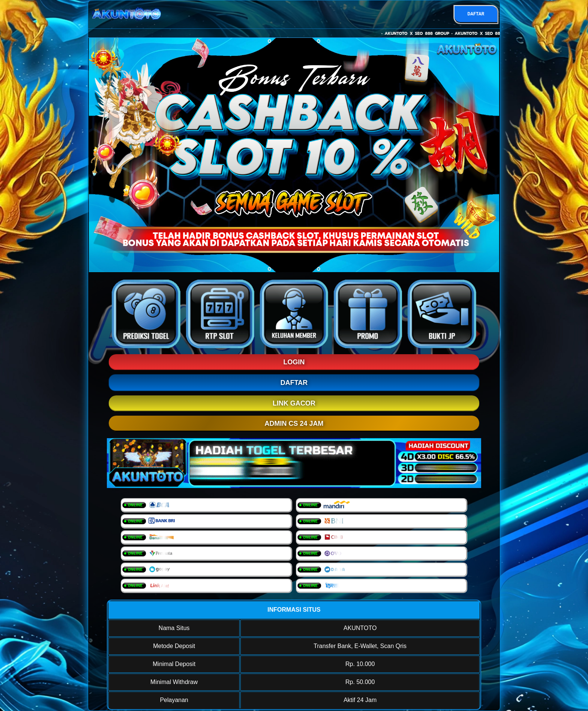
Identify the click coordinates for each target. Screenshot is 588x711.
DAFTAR (476, 14)
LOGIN (294, 362)
